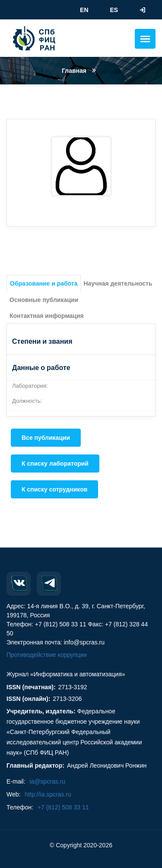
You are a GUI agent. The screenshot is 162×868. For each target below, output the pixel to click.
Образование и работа (44, 283)
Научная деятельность (118, 283)
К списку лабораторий (55, 464)
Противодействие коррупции (47, 655)
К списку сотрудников (54, 489)
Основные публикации (44, 300)
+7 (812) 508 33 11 (63, 807)
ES (114, 10)
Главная (74, 71)
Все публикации (46, 438)
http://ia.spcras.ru (48, 794)
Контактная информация (47, 316)
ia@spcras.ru (47, 781)
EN (84, 10)
